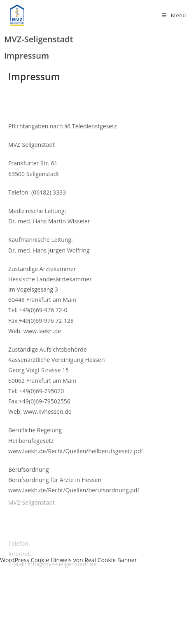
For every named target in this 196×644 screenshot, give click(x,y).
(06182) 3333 (49, 549)
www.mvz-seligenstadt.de (67, 559)
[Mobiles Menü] (174, 15)
